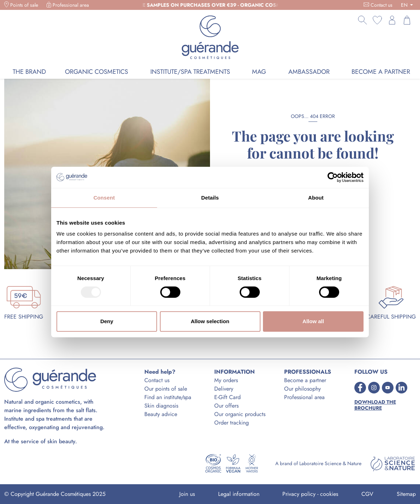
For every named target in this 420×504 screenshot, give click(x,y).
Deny (107, 321)
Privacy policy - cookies (310, 494)
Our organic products (240, 414)
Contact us (382, 5)
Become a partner (305, 380)
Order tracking (232, 423)
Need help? (160, 372)
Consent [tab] (104, 198)
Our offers (226, 406)
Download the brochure (375, 405)
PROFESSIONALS (308, 372)
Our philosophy (302, 389)
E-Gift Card (227, 397)
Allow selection (210, 321)
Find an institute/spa (168, 397)
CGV (367, 494)
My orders (226, 380)
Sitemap (406, 494)
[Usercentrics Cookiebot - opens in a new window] (333, 177)
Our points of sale (166, 389)
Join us (187, 494)
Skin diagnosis (161, 406)
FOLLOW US (371, 372)
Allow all (313, 321)
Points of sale (24, 5)
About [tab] (316, 198)
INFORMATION (235, 372)
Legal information (239, 494)
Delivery (224, 389)
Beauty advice (161, 414)
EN (405, 5)
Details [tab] (210, 198)
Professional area (71, 5)
